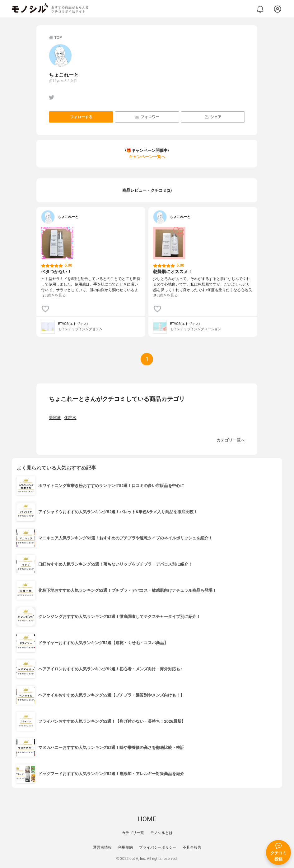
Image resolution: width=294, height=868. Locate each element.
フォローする (81, 117)
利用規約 (125, 847)
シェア (213, 117)
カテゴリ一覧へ (231, 440)
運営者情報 (102, 847)
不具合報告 (192, 847)
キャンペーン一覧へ (147, 157)
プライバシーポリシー (158, 847)
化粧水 (70, 418)
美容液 (55, 418)
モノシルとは (161, 833)
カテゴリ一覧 (133, 833)
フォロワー (147, 117)
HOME (147, 819)
